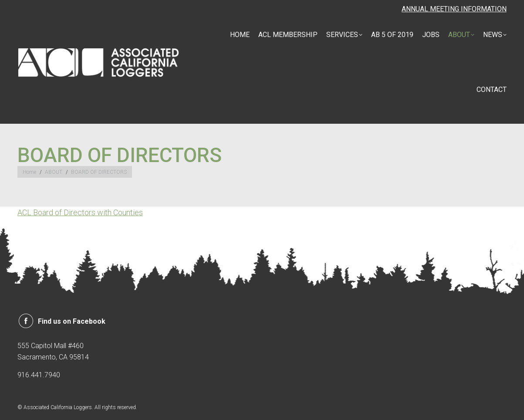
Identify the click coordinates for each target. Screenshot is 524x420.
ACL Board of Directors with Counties (80, 212)
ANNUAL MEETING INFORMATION (454, 9)
